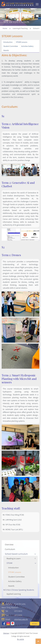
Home (5, 28)
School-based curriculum (16, 554)
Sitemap (6, 633)
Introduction (8, 42)
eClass (35, 624)
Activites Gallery (15, 581)
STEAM (9, 563)
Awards (6, 50)
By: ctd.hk (20, 639)
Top (41, 640)
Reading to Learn (14, 558)
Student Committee (11, 46)
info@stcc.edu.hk (21, 619)
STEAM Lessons (22, 42)
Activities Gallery (27, 46)
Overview (9, 544)
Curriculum (10, 549)
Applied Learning (14, 594)
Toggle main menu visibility (37, 4)
